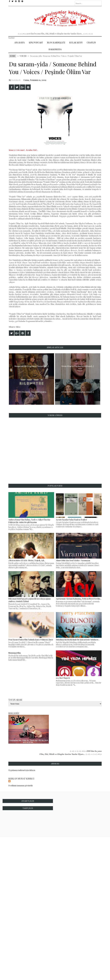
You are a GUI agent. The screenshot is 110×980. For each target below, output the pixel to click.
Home (13, 56)
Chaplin (91, 42)
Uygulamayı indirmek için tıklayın (22, 770)
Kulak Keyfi (76, 42)
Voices (23, 56)
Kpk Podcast (36, 42)
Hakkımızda (55, 49)
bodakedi (16, 80)
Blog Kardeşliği (56, 42)
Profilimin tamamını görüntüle (21, 786)
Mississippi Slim (15, 653)
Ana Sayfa (20, 42)
